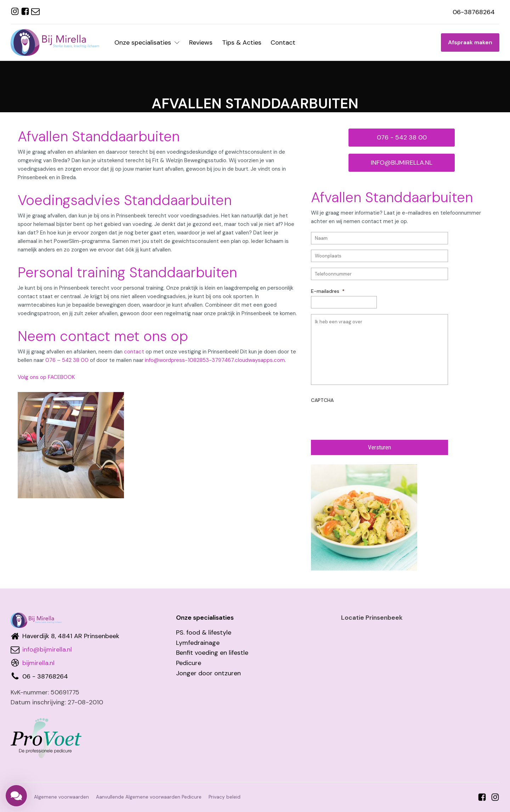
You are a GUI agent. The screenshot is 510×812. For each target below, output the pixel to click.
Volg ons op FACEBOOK (46, 377)
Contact (283, 42)
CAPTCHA (322, 400)
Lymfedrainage (198, 643)
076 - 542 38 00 (402, 137)
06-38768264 (474, 12)
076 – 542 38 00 (67, 360)
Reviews (201, 42)
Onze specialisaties (147, 42)
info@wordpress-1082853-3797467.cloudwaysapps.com (215, 360)
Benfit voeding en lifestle (212, 653)
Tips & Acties (242, 42)
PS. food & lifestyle (204, 632)
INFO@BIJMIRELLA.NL (402, 163)
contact (134, 352)
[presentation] (365, 419)
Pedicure (189, 663)
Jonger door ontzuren (208, 673)
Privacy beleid (225, 797)
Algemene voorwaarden (61, 797)
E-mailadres (328, 291)
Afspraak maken (470, 42)
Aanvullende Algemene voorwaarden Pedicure (149, 797)
